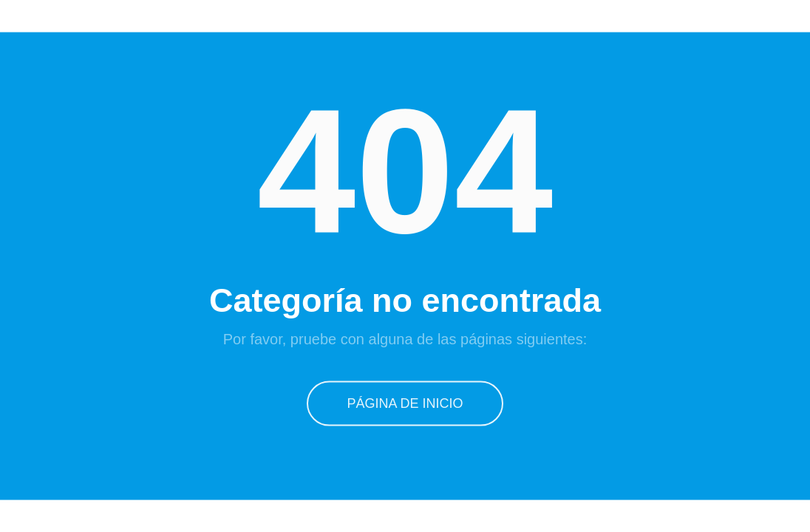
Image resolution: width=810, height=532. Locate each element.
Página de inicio (405, 403)
